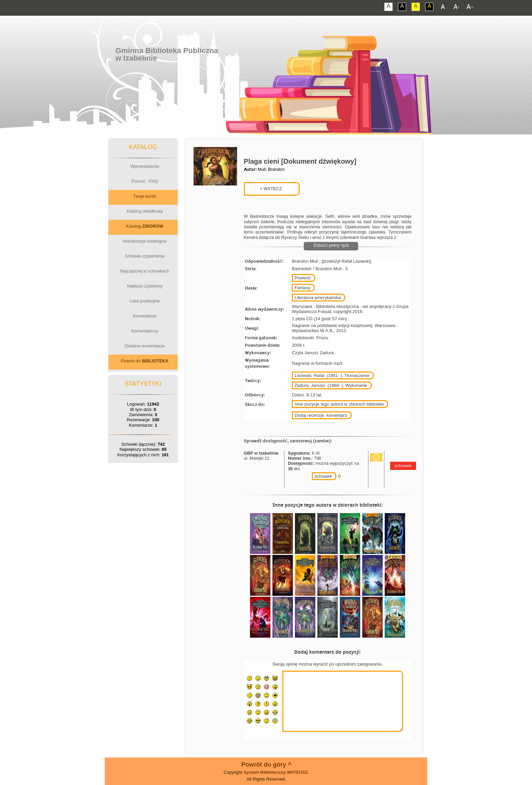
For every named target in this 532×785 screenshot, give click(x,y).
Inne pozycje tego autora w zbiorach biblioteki (339, 404)
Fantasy (302, 288)
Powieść (303, 278)
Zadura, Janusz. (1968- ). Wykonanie (331, 385)
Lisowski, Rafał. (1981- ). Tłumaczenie (332, 375)
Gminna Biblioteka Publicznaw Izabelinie (167, 54)
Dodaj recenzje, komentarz (321, 415)
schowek (323, 476)
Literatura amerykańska (318, 298)
